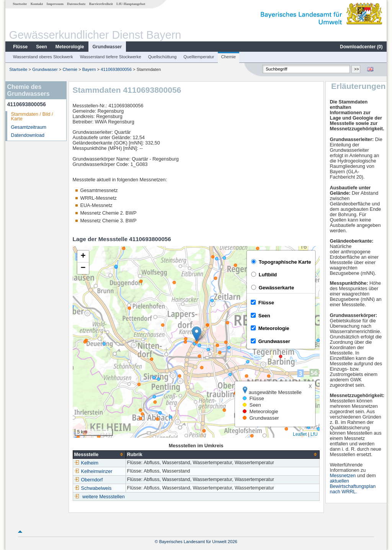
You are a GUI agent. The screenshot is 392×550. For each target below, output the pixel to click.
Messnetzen (343, 476)
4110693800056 (116, 69)
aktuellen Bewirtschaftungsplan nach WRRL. (353, 486)
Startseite (20, 4)
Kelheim (87, 463)
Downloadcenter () (361, 47)
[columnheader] (99, 454)
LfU (314, 434)
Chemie (229, 57)
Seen (42, 47)
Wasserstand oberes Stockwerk (43, 57)
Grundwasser (107, 47)
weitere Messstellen (104, 497)
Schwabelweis (93, 488)
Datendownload (28, 135)
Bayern (89, 69)
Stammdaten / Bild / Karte (32, 117)
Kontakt (37, 4)
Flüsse (20, 47)
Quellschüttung (163, 57)
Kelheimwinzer (93, 471)
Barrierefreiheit (101, 4)
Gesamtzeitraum (29, 127)
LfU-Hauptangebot (131, 4)
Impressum (55, 4)
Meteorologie (70, 47)
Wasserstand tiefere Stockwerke (111, 57)
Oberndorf (89, 480)
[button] (197, 334)
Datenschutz (76, 4)
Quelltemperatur (199, 57)
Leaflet (300, 434)
